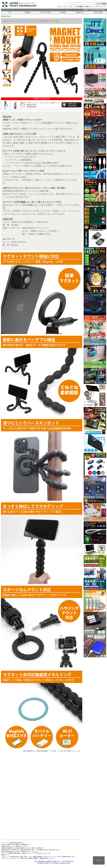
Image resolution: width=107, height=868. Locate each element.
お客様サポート (80, 12)
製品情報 (27, 12)
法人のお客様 (98, 12)
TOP (10, 12)
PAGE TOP (99, 860)
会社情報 (63, 12)
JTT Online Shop (45, 12)
